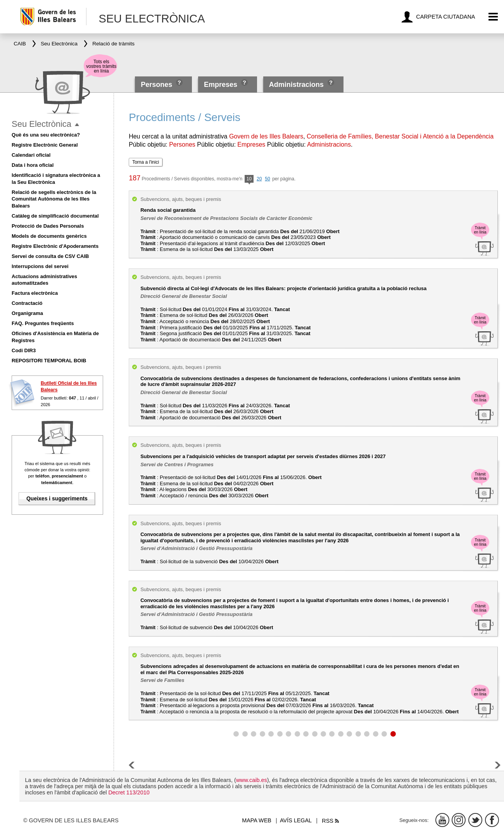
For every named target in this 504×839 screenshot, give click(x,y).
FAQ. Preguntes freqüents (43, 323)
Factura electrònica (35, 293)
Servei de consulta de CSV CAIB (50, 256)
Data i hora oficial (33, 165)
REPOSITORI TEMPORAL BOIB (49, 361)
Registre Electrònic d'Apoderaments (55, 246)
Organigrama (27, 313)
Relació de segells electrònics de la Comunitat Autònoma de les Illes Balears (54, 199)
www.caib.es (252, 780)
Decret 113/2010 (129, 792)
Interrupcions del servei (40, 266)
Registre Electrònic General (45, 145)
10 (249, 179)
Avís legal (296, 820)
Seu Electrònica (41, 124)
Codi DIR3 (24, 350)
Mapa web (257, 820)
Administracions (296, 85)
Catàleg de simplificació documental (55, 216)
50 (267, 179)
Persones (157, 85)
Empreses (221, 85)
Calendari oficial (31, 155)
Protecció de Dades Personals (48, 226)
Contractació (27, 303)
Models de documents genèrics (49, 236)
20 (259, 179)
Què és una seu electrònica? (46, 135)
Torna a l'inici (146, 162)
